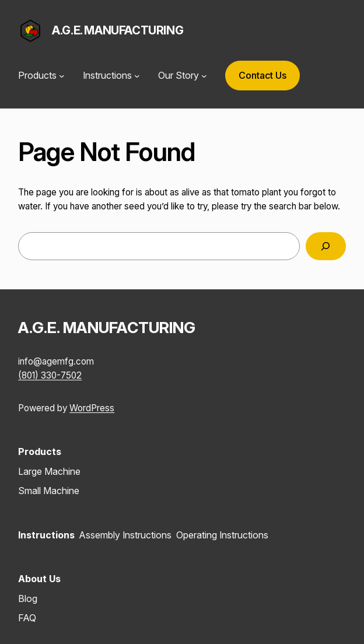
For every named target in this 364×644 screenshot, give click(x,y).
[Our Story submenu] (204, 76)
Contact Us (262, 75)
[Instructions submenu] (137, 76)
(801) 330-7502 (50, 375)
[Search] (326, 246)
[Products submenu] (62, 76)
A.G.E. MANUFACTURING (118, 30)
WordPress (92, 408)
